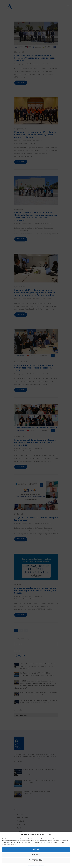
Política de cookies (33, 865)
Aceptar (36, 850)
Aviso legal (41, 865)
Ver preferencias (36, 860)
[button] (69, 835)
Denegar (36, 855)
